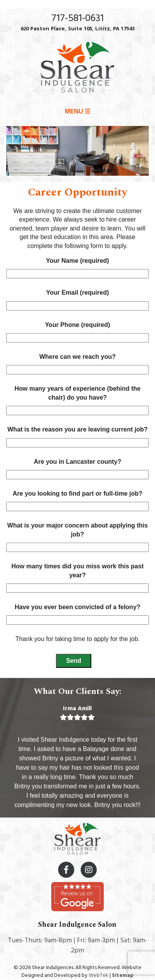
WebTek (98, 976)
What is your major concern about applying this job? (77, 536)
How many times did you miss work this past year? (77, 577)
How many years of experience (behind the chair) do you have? (77, 399)
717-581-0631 (77, 18)
